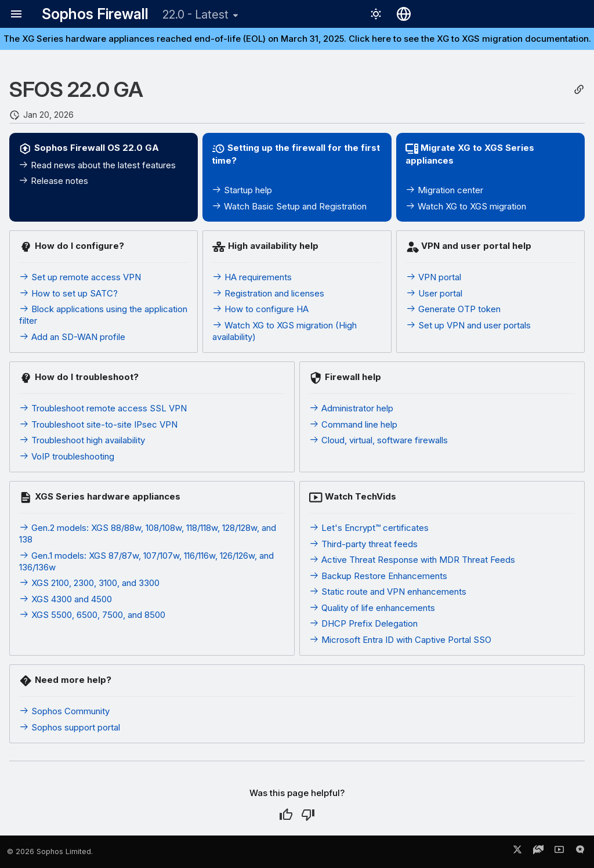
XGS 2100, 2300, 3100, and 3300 (89, 583)
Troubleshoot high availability (82, 440)
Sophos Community (64, 711)
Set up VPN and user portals (468, 325)
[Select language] (404, 14)
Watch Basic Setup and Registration (289, 206)
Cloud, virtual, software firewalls (379, 440)
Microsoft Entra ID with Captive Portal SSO (400, 640)
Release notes (53, 181)
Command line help (353, 424)
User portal (434, 293)
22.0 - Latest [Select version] (195, 15)
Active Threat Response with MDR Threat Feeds (412, 560)
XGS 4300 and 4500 (66, 599)
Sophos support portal (70, 727)
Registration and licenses (268, 293)
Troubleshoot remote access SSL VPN (103, 408)
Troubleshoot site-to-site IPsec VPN (98, 424)
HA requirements (252, 277)
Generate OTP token (453, 309)
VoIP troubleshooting (67, 456)
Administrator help (351, 408)
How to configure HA (260, 309)
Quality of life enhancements (372, 608)
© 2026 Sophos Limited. (50, 851)
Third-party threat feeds (363, 544)
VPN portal (434, 277)
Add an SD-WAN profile (72, 337)
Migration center (444, 190)
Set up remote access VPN (80, 277)
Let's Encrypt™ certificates (369, 528)
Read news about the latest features (97, 165)
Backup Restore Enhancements (378, 576)
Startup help (242, 190)
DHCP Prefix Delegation (363, 623)
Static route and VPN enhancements (388, 592)
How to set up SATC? (68, 293)
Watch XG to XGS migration (466, 206)
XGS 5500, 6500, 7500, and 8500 (92, 615)
